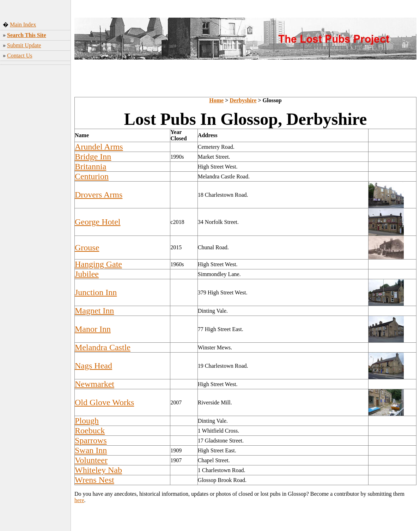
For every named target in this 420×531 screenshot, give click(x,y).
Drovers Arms (99, 195)
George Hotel (98, 222)
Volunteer (91, 460)
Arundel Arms (99, 147)
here (79, 500)
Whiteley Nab (98, 470)
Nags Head (93, 366)
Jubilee (87, 274)
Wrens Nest (95, 480)
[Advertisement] (35, 172)
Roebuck (90, 431)
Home (216, 100)
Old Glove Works (104, 402)
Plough (87, 421)
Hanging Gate (98, 264)
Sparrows (91, 440)
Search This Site (27, 35)
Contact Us (20, 56)
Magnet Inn (94, 311)
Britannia (90, 166)
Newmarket (95, 384)
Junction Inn (96, 292)
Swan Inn (91, 450)
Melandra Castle (103, 347)
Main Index (23, 25)
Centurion (92, 176)
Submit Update (24, 45)
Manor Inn (93, 329)
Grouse (87, 248)
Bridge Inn (93, 157)
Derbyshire (243, 100)
